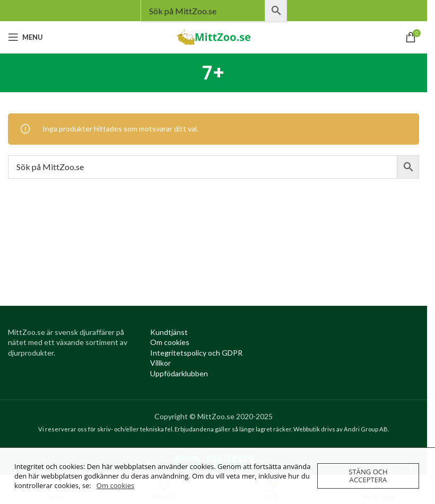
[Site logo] (214, 36)
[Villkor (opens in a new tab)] (160, 363)
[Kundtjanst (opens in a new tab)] (169, 332)
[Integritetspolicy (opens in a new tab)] (196, 353)
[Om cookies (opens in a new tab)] (170, 342)
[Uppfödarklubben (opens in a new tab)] (179, 373)
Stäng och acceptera (368, 476)
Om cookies (115, 485)
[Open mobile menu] (25, 37)
